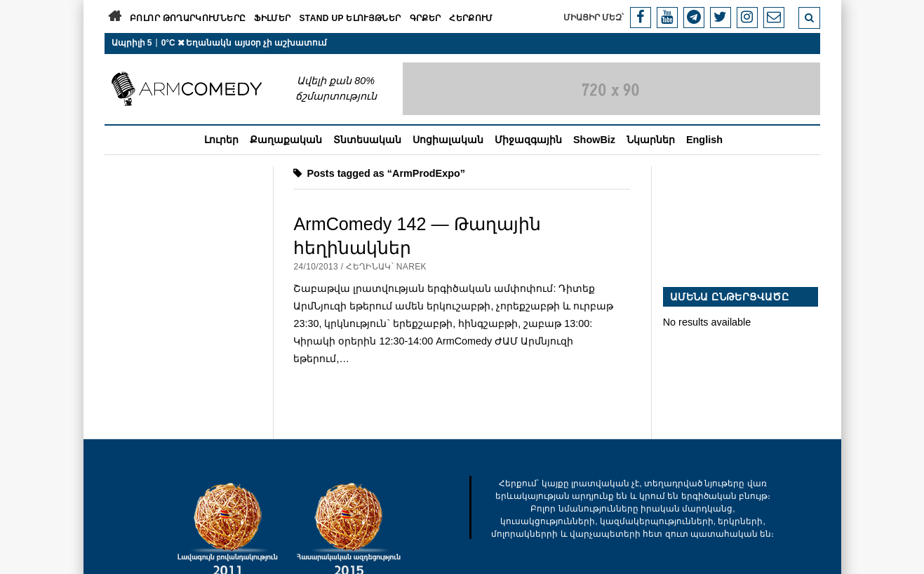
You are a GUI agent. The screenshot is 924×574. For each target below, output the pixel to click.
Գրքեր (426, 18)
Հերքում (471, 18)
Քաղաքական (286, 140)
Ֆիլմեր (272, 18)
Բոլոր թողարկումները (188, 18)
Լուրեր (221, 140)
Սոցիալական (448, 140)
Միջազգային (528, 140)
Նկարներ (651, 140)
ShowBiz (594, 140)
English (704, 140)
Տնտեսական (367, 140)
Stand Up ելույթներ (350, 18)
